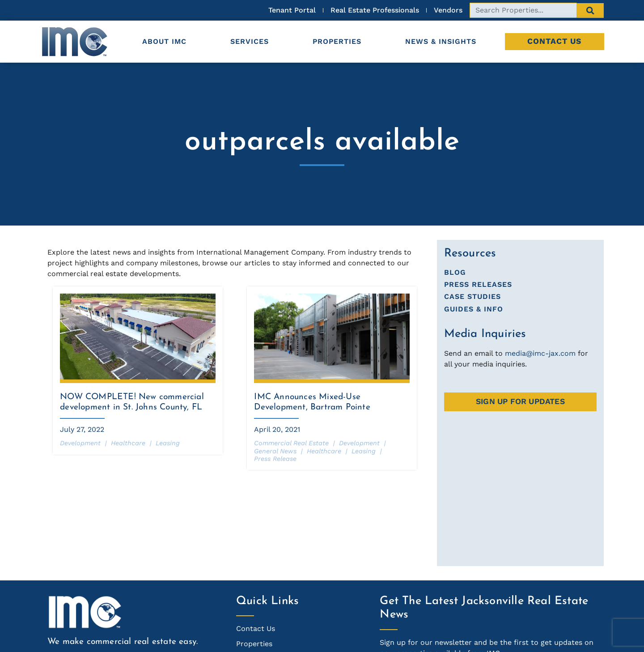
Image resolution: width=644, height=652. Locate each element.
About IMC (164, 41)
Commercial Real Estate (291, 443)
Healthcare (128, 443)
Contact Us (554, 41)
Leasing (168, 443)
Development (80, 443)
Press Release (275, 459)
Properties (337, 41)
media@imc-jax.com (540, 353)
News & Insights (441, 41)
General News (275, 451)
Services (250, 41)
